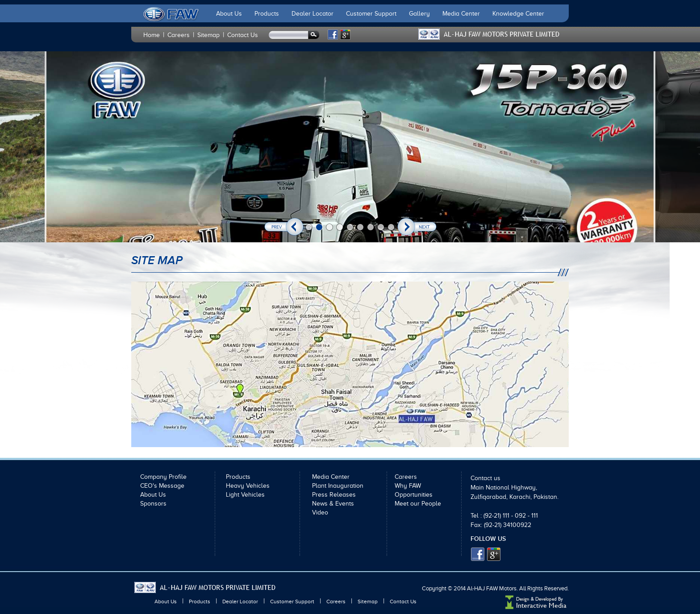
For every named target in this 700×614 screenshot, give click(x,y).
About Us (229, 14)
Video (320, 512)
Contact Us (243, 35)
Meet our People (418, 504)
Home (152, 35)
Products (267, 14)
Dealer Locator (312, 14)
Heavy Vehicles (248, 486)
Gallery (419, 14)
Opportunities (414, 495)
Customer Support (371, 14)
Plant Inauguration (338, 486)
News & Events (333, 504)
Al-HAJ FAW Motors (492, 588)
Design (523, 599)
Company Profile (163, 477)
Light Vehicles (245, 495)
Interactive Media (541, 605)
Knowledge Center (518, 14)
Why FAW (408, 486)
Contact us (485, 478)
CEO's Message (162, 486)
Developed (547, 599)
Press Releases (334, 495)
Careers (179, 35)
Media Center (461, 14)
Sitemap (208, 35)
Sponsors (153, 504)
